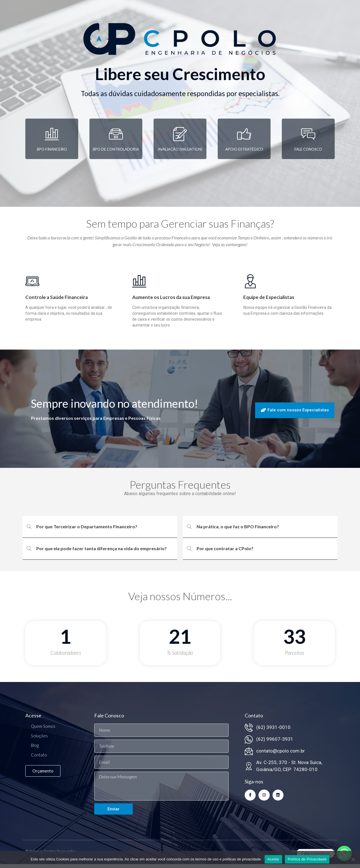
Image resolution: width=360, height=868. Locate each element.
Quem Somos (43, 730)
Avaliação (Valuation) (180, 153)
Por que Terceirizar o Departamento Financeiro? (87, 530)
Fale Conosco (308, 153)
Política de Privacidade (307, 859)
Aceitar (273, 859)
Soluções (39, 739)
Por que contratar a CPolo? (225, 552)
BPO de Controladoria (116, 153)
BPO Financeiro (52, 153)
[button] (100, 531)
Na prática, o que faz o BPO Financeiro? (238, 530)
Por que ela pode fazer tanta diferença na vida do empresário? (102, 552)
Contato (39, 758)
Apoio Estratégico (244, 153)
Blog (35, 749)
